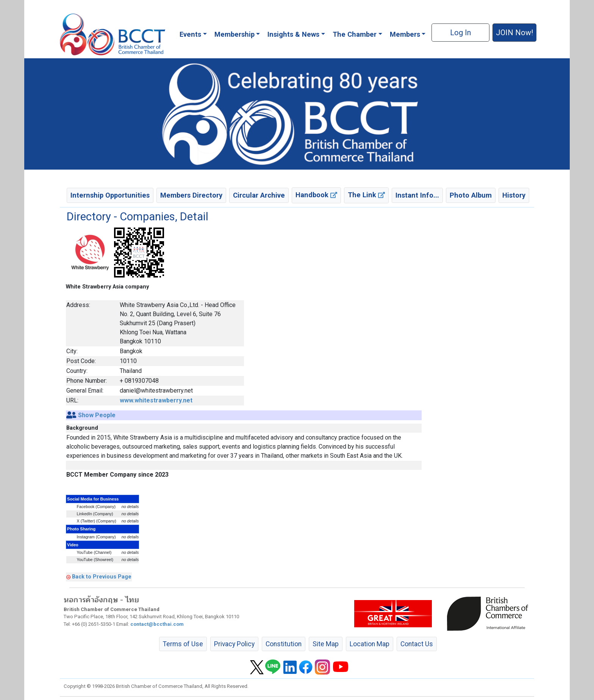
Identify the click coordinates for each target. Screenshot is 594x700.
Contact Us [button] (417, 644)
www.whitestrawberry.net (156, 400)
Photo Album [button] (471, 195)
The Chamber (355, 34)
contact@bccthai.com (157, 624)
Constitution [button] (284, 644)
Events (190, 34)
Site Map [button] (326, 644)
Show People (97, 415)
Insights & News (293, 34)
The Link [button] (366, 195)
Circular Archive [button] (259, 195)
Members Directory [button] (191, 195)
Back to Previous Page (102, 577)
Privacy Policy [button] (234, 644)
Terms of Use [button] (183, 644)
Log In (460, 33)
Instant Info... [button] (417, 195)
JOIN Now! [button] (514, 33)
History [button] (514, 195)
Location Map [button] (370, 644)
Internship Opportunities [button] (110, 195)
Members (405, 34)
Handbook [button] (316, 195)
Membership (234, 34)
